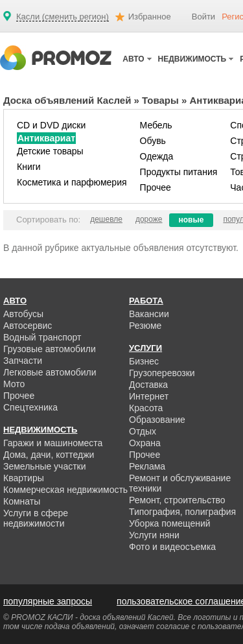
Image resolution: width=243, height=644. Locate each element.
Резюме (145, 326)
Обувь (153, 141)
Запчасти (23, 361)
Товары (160, 100)
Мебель (156, 125)
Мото (14, 384)
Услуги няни (154, 535)
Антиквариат (46, 138)
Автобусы (23, 314)
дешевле (106, 219)
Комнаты (22, 501)
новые (191, 220)
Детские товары (50, 151)
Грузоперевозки (162, 373)
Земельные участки (45, 466)
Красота (146, 408)
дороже (149, 219)
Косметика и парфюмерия (72, 182)
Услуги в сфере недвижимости (36, 518)
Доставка (148, 385)
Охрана (145, 443)
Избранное (150, 17)
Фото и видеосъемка (172, 547)
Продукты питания (179, 172)
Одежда (157, 156)
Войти (203, 17)
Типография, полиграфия (182, 512)
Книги (29, 167)
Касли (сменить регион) (63, 17)
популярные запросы (48, 601)
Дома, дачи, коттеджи (49, 455)
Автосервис (28, 326)
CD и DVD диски (51, 125)
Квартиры (24, 478)
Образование (157, 420)
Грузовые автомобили (50, 349)
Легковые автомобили (50, 372)
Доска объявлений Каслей (67, 100)
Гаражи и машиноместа (53, 443)
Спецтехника (30, 407)
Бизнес (144, 361)
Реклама (147, 466)
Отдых (143, 431)
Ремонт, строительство (177, 500)
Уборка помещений (170, 523)
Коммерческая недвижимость (65, 490)
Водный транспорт (42, 337)
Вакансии (149, 314)
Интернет (149, 396)
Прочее (156, 187)
